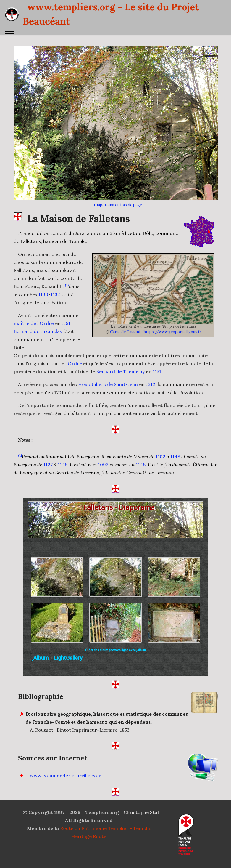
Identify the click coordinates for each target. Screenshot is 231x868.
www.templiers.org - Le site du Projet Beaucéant (111, 14)
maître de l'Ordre (34, 354)
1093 (103, 495)
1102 (160, 487)
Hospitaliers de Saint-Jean (108, 415)
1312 (151, 415)
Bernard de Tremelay (38, 362)
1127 (48, 495)
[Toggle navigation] (9, 31)
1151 (66, 354)
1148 (175, 487)
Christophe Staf (141, 843)
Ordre (75, 394)
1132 (55, 325)
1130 (43, 325)
